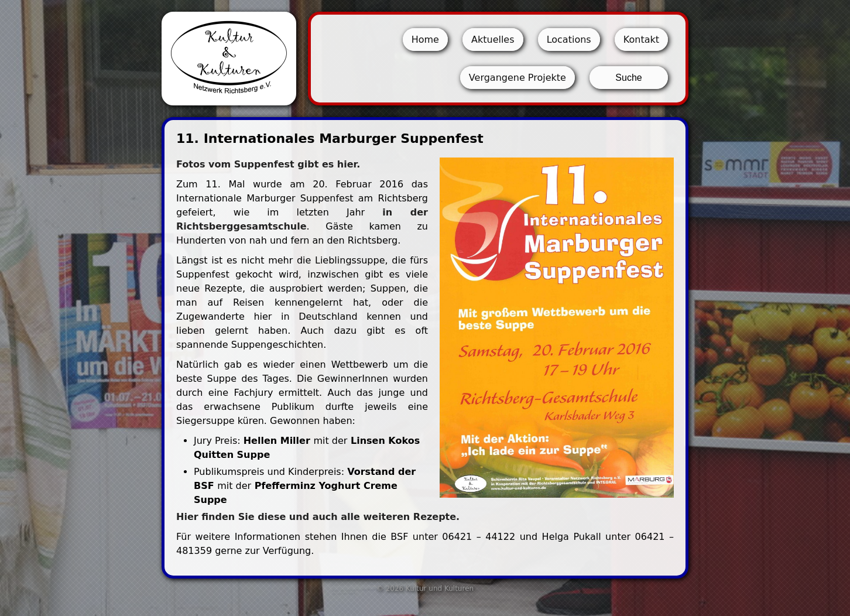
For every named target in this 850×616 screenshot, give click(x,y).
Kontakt (641, 40)
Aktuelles (493, 40)
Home (425, 40)
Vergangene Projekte (517, 78)
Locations (569, 40)
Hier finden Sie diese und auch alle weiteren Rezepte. (318, 517)
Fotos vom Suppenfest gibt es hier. (268, 164)
